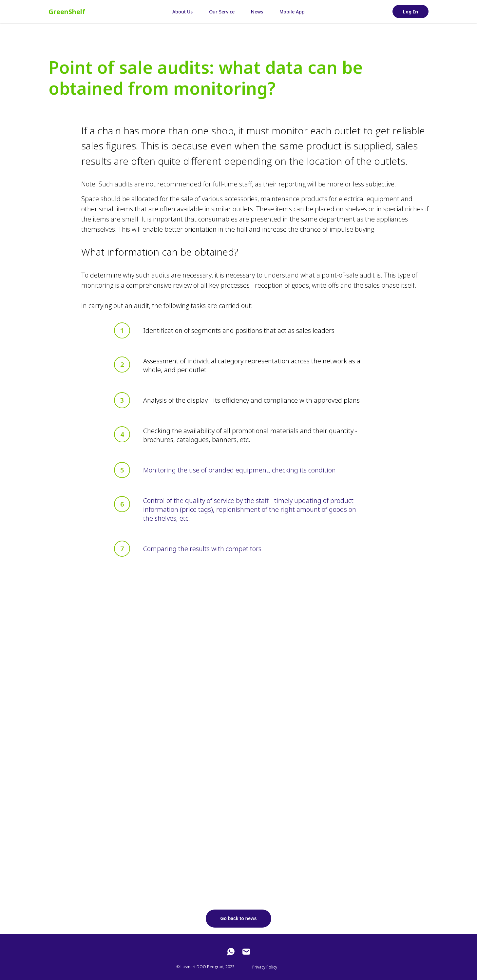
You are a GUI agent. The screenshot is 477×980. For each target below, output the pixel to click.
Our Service (222, 12)
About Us (182, 12)
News (257, 12)
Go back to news (238, 918)
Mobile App (292, 12)
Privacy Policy (265, 967)
